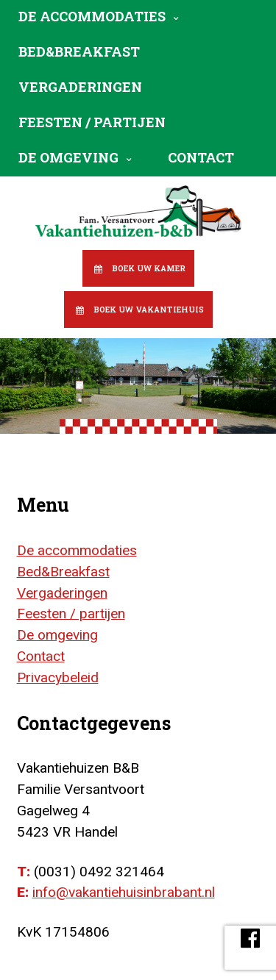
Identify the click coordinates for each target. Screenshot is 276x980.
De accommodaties (92, 16)
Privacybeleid (58, 677)
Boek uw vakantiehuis (149, 310)
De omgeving (68, 157)
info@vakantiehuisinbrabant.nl (124, 892)
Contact (201, 157)
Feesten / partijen (92, 122)
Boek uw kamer (149, 268)
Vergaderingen (80, 87)
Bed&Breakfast (79, 51)
